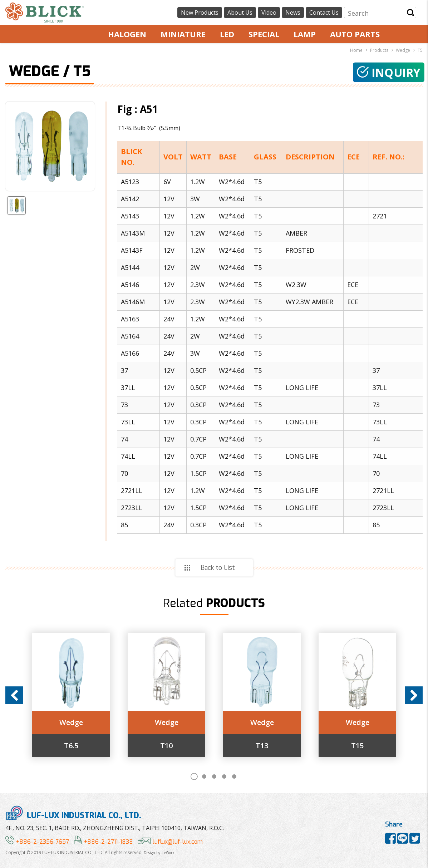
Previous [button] (14, 695)
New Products (200, 13)
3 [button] (214, 776)
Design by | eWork (159, 853)
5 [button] (234, 776)
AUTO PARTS (355, 34)
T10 (166, 746)
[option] (71, 695)
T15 (357, 746)
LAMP (305, 34)
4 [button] (224, 776)
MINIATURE (183, 34)
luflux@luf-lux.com (170, 842)
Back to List (218, 568)
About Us (240, 13)
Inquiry (389, 72)
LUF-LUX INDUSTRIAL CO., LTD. (73, 813)
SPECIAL (264, 34)
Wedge (71, 722)
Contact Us (324, 13)
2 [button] (204, 776)
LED (227, 34)
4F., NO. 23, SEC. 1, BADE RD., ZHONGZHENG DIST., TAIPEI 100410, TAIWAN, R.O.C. (115, 828)
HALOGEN (127, 34)
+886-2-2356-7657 (37, 842)
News (293, 13)
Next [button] (414, 695)
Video (269, 13)
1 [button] (194, 776)
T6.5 (71, 746)
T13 (262, 746)
